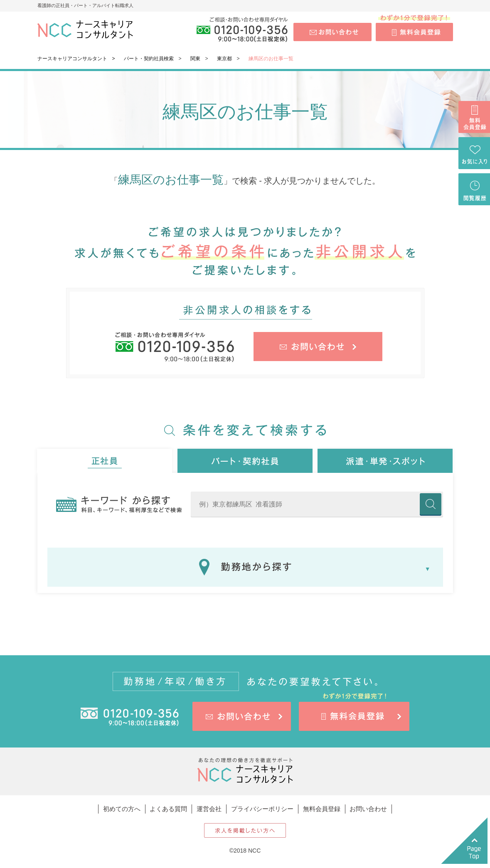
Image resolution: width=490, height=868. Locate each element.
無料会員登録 (322, 809)
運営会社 (209, 809)
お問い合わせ (368, 809)
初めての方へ (122, 809)
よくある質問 (168, 809)
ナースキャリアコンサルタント (72, 59)
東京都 (224, 59)
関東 (195, 59)
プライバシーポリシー (262, 809)
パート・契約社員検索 (149, 59)
